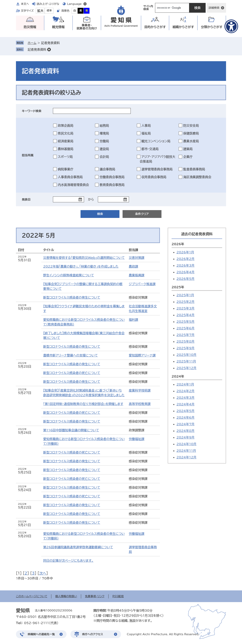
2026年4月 (185, 272)
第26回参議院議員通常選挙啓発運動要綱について (78, 547)
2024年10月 (186, 444)
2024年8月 (185, 431)
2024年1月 (185, 384)
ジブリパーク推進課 (142, 284)
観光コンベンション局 (156, 141)
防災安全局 (191, 126)
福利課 (133, 320)
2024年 (178, 376)
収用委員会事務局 (154, 177)
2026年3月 (185, 265)
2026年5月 (185, 279)
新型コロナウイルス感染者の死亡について (72, 373)
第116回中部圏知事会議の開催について (71, 430)
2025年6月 (185, 328)
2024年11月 (186, 451)
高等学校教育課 (140, 404)
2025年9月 (185, 348)
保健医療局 (191, 133)
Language (74, 4)
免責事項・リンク (95, 596)
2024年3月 (185, 398)
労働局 (104, 141)
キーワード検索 (32, 111)
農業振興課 (137, 275)
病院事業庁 (66, 169)
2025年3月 (185, 308)
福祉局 (146, 133)
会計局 (104, 157)
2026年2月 (185, 259)
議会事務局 (107, 169)
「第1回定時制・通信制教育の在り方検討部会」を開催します (83, 404)
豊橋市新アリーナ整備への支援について (70, 355)
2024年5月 (185, 411)
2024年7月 (185, 424)
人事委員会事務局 (70, 177)
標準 (49, 11)
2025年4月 (185, 315)
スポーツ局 (65, 157)
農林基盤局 (66, 149)
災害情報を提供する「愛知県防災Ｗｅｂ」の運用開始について (84, 258)
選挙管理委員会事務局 (157, 169)
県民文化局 (66, 133)
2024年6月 (185, 418)
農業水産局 (191, 141)
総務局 (104, 126)
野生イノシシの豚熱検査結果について (69, 275)
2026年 (178, 244)
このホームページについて (32, 596)
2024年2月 (185, 391)
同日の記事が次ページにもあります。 (68, 561)
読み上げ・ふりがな (48, 4)
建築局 (188, 149)
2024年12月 (186, 457)
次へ (43, 573)
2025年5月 (185, 322)
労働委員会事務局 (112, 177)
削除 (49, 50)
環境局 (104, 133)
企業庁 (188, 157)
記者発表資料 (37, 50)
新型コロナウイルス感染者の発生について (72, 297)
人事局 (146, 126)
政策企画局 (66, 126)
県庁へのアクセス (93, 634)
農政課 (133, 266)
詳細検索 (214, 8)
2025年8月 (185, 341)
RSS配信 (118, 596)
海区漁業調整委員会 (197, 177)
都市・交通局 (150, 149)
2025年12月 (186, 368)
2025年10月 (186, 355)
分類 (212, 27)
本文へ (25, 4)
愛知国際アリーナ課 (142, 355)
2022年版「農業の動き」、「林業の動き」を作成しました (81, 266)
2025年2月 (185, 302)
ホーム (32, 43)
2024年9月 (185, 437)
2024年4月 (185, 404)
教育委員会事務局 (112, 185)
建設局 (104, 149)
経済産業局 (66, 141)
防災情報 (30, 27)
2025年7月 (185, 335)
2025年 (178, 287)
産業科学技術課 (140, 390)
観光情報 (58, 27)
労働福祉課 (137, 439)
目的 (155, 27)
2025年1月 (185, 295)
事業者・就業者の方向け (87, 27)
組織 (183, 27)
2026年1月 (185, 252)
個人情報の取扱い (66, 596)
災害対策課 (137, 258)
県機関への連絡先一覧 (41, 634)
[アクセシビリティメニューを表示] (231, 26)
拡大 (40, 11)
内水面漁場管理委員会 (73, 185)
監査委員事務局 (194, 169)
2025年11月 (186, 361)
